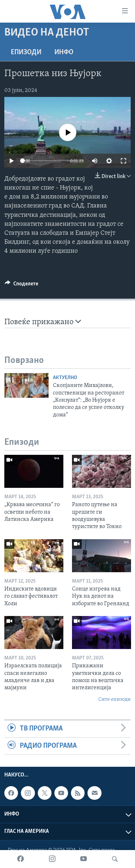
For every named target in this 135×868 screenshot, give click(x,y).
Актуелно (65, 378)
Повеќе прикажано (43, 322)
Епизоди (26, 52)
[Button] (21, 285)
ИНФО (64, 52)
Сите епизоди (114, 699)
